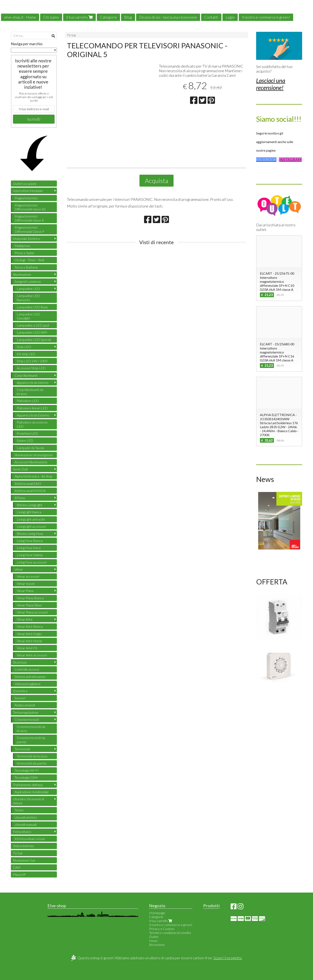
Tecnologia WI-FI (27, 770)
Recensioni (157, 945)
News (153, 941)
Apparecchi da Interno (33, 382)
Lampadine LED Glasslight (28, 316)
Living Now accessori (32, 562)
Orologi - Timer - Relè (30, 260)
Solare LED (25, 440)
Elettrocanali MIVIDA (30, 491)
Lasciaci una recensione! (271, 84)
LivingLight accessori (31, 526)
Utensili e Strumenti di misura (28, 801)
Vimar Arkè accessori (32, 655)
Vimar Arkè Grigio (29, 634)
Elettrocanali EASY (28, 484)
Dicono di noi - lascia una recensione (168, 17)
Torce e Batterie (26, 267)
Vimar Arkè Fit (27, 648)
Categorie (108, 17)
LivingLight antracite (31, 519)
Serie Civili (20, 469)
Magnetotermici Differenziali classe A (29, 218)
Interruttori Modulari (28, 191)
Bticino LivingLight (29, 505)
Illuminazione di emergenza (34, 455)
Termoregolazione (26, 712)
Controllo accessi (27, 669)
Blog (128, 17)
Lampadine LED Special (34, 340)
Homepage (157, 913)
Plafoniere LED (28, 401)
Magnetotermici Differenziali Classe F (30, 229)
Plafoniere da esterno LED (32, 424)
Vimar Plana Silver (29, 605)
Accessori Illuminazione (31, 462)
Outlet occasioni (25, 184)
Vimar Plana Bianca (30, 598)
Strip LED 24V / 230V (32, 361)
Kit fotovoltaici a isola (30, 839)
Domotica (20, 691)
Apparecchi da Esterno (33, 415)
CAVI (17, 867)
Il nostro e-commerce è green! (266, 17)
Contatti (211, 17)
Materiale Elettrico (27, 239)
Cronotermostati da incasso (31, 729)
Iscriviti (34, 119)
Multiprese (22, 246)
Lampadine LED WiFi (32, 332)
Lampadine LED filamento (28, 298)
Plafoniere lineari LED (32, 408)
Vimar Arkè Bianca (30, 626)
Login (230, 17)
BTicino (20, 498)
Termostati (22, 749)
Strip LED (24, 347)
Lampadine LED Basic (33, 307)
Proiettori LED (27, 433)
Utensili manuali (26, 824)
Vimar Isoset (26, 584)
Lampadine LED (28, 289)
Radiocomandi (25, 705)
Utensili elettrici (26, 817)
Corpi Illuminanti (26, 375)
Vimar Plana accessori (32, 612)
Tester (19, 810)
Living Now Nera (29, 548)
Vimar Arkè (25, 619)
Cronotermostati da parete (31, 740)
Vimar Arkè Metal (29, 641)
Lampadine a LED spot (33, 325)
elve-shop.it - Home (20, 17)
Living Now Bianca (30, 541)
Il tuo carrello (79, 17)
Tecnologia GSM (26, 777)
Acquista (156, 181)
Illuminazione (22, 274)
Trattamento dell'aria (28, 785)
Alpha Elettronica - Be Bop (33, 476)
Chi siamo (51, 17)
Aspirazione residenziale (32, 792)
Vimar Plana (25, 591)
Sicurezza (20, 662)
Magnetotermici (26, 198)
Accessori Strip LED (31, 368)
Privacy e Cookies (162, 929)
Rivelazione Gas (24, 860)
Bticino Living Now (30, 534)
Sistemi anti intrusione (30, 677)
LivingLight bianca (29, 512)
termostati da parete (32, 763)
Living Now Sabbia (30, 555)
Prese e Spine (24, 253)
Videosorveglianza (27, 684)
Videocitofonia (23, 846)
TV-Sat (71, 35)
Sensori (20, 698)
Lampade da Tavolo (31, 448)
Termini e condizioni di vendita (170, 933)
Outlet (154, 937)
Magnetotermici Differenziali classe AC (30, 207)
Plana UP (19, 874)
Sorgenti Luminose (28, 281)
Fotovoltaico (22, 832)
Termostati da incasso (32, 756)
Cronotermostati (27, 719)
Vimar (19, 569)
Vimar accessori (28, 576)
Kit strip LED (26, 354)
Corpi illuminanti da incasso (30, 392)
